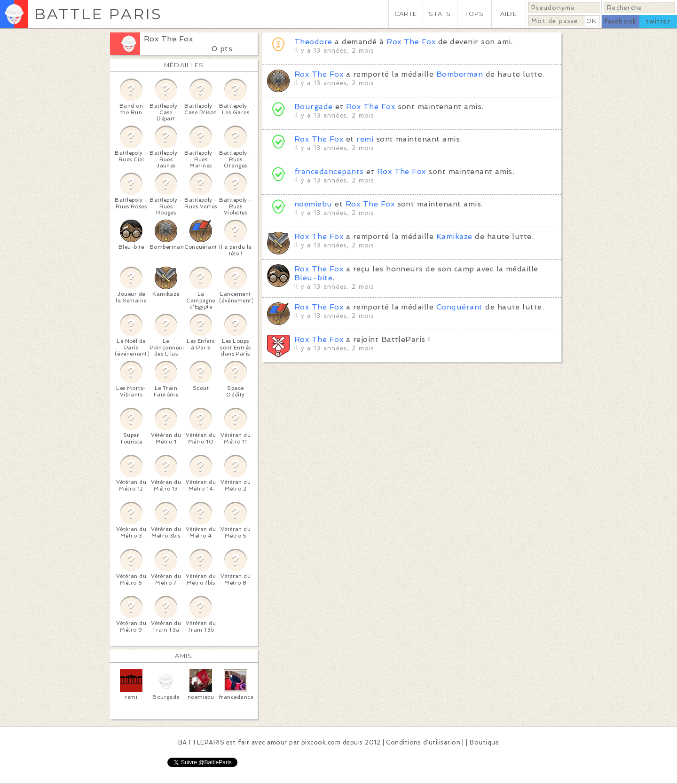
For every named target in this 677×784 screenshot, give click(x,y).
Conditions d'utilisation (423, 742)
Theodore (313, 42)
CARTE (406, 14)
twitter (658, 21)
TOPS (474, 14)
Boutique (484, 742)
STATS (440, 14)
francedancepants (329, 171)
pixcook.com (321, 742)
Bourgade (314, 107)
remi (365, 139)
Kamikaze (454, 236)
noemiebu (313, 204)
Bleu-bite (313, 278)
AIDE (509, 14)
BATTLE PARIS (98, 14)
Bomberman (460, 74)
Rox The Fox (168, 39)
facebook (620, 21)
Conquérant (460, 307)
